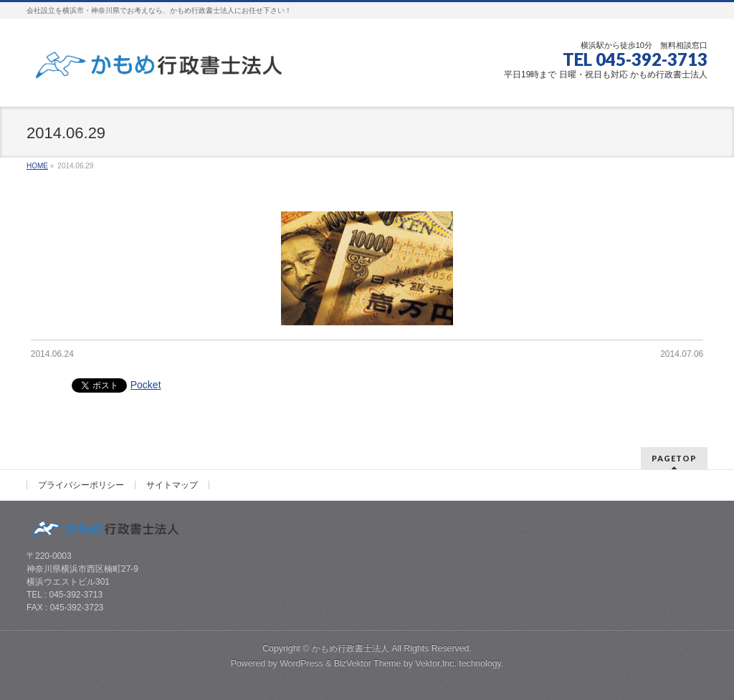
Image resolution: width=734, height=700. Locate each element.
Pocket (146, 385)
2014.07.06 (682, 354)
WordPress (301, 663)
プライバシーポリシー (81, 485)
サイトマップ (172, 485)
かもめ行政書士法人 (351, 648)
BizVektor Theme (368, 663)
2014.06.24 (52, 354)
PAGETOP (674, 458)
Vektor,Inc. (436, 663)
